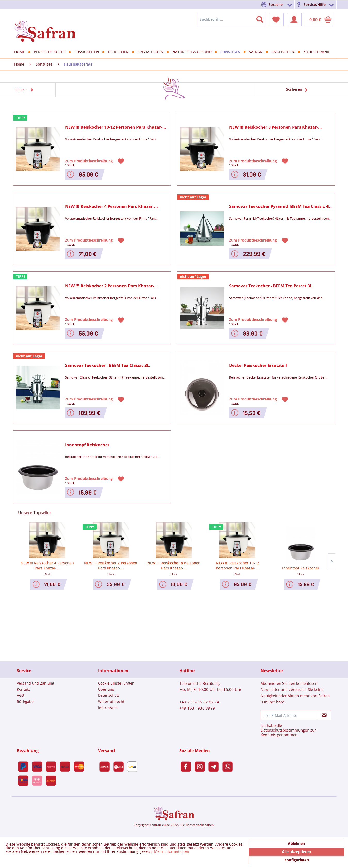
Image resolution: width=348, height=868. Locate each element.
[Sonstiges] (232, 52)
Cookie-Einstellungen (116, 683)
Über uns (106, 689)
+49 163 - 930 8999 (197, 708)
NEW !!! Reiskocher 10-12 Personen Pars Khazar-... (116, 127)
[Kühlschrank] (318, 52)
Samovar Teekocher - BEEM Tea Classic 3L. (108, 365)
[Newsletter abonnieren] (324, 715)
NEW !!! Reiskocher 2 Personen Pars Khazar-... (111, 286)
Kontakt (23, 689)
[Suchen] (263, 18)
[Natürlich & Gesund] (194, 52)
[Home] (21, 52)
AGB (20, 695)
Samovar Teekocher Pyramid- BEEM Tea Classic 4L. (280, 207)
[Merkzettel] (276, 20)
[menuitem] (278, 5)
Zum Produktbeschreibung (89, 161)
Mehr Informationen (172, 852)
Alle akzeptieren (296, 852)
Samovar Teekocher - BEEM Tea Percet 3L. (271, 286)
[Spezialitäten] (152, 52)
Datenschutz (109, 695)
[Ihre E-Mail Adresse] (289, 715)
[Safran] (258, 52)
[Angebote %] (285, 52)
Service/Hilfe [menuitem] (315, 5)
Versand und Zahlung (35, 683)
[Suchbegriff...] (231, 20)
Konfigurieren (297, 860)
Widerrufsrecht (111, 701)
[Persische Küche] (51, 52)
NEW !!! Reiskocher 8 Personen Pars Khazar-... (276, 127)
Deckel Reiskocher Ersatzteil (258, 365)
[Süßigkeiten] (88, 52)
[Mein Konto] (294, 20)
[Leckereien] (120, 52)
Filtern (21, 90)
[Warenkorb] (320, 20)
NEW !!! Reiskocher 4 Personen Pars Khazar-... (111, 207)
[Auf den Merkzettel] (122, 161)
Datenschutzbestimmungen (285, 730)
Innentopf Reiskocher (87, 445)
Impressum (108, 708)
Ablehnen (296, 843)
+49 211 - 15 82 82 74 (199, 702)
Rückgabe (25, 701)
